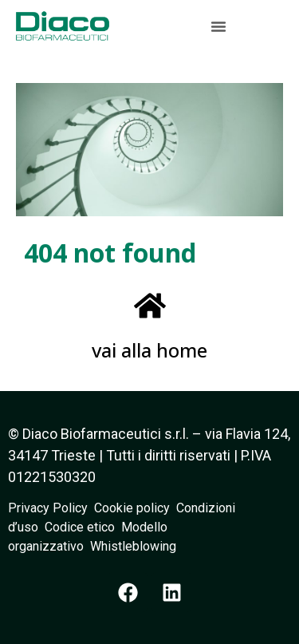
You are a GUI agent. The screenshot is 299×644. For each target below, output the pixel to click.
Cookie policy (132, 508)
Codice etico (83, 527)
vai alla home (149, 350)
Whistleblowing (133, 546)
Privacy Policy (51, 508)
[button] (218, 26)
